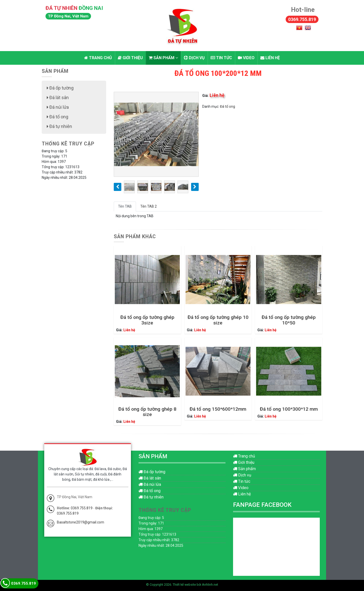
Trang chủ (98, 58)
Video (246, 58)
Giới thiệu (130, 58)
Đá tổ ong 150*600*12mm (218, 409)
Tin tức (221, 58)
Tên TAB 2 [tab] (149, 206)
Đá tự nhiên (59, 126)
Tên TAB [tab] (125, 206)
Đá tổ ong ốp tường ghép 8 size (147, 412)
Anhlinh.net (210, 585)
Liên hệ (270, 58)
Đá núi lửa (58, 107)
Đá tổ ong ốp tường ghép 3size (147, 320)
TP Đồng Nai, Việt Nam (68, 16)
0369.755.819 (302, 19)
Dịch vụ (194, 58)
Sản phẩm (163, 58)
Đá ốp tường (60, 88)
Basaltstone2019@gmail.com (81, 522)
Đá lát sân (58, 97)
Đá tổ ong (227, 106)
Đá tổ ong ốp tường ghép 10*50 (289, 320)
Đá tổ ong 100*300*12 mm (289, 409)
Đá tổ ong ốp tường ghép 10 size (218, 320)
